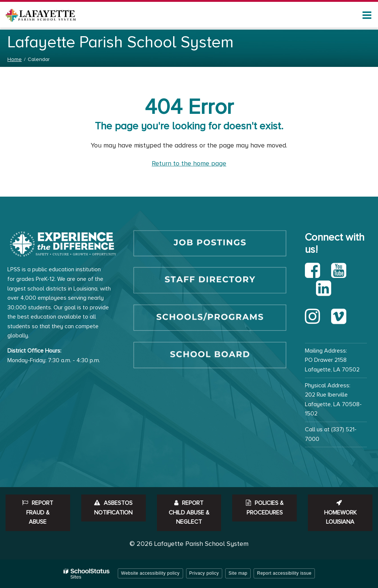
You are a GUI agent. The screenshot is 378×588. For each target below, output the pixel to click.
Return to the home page (189, 163)
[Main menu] (367, 15)
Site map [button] (238, 573)
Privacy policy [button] (204, 573)
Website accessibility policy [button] (150, 573)
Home (15, 59)
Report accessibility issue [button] (284, 573)
